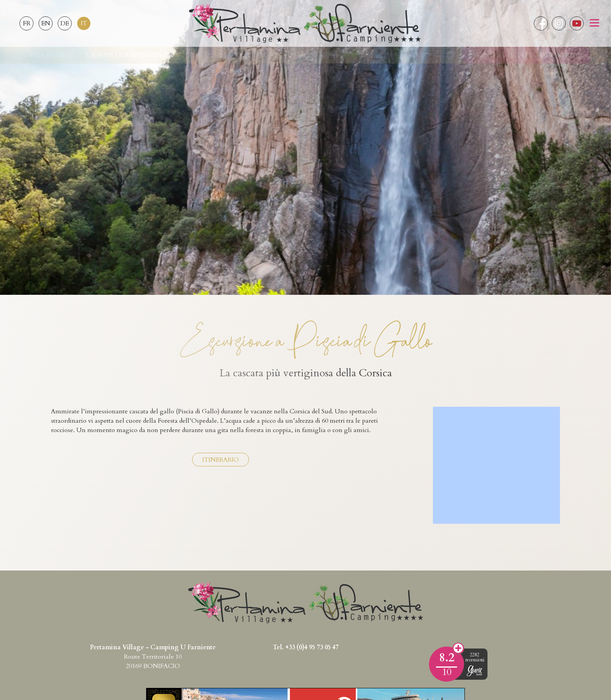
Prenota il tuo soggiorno (526, 55)
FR (27, 23)
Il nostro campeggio (233, 55)
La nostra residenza (130, 55)
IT (84, 23)
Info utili (433, 55)
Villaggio (50, 55)
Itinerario (221, 460)
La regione (374, 55)
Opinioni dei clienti (458, 649)
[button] (594, 23)
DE (65, 23)
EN (46, 23)
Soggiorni (314, 55)
